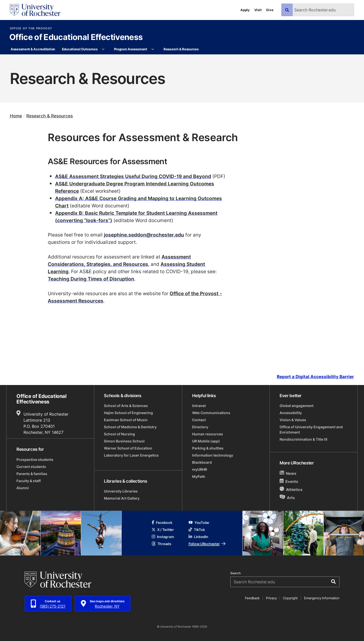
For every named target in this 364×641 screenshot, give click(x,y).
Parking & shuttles (208, 448)
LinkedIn (198, 537)
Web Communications (211, 413)
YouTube (199, 522)
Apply (245, 10)
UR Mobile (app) (206, 441)
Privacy (271, 598)
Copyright (290, 598)
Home (16, 116)
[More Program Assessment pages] (153, 49)
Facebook (162, 522)
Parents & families (32, 474)
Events (289, 481)
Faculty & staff (29, 481)
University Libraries (121, 491)
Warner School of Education (128, 448)
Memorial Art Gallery (122, 498)
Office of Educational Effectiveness (76, 37)
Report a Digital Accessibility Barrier (315, 377)
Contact (199, 420)
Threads (162, 544)
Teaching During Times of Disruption (91, 279)
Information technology (213, 455)
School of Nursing (119, 434)
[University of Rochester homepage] (35, 10)
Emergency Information (322, 598)
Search (235, 573)
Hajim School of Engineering (128, 413)
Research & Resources (181, 49)
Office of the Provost (31, 28)
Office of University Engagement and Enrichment (311, 430)
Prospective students (35, 460)
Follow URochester (207, 544)
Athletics (291, 489)
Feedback (252, 598)
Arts (287, 497)
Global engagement (297, 406)
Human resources (208, 434)
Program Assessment (131, 49)
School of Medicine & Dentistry (130, 427)
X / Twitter (163, 530)
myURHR (200, 469)
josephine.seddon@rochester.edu (144, 235)
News (288, 473)
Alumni (23, 488)
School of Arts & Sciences (126, 406)
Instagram (163, 537)
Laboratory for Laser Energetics (131, 455)
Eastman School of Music (126, 420)
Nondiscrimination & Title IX (304, 439)
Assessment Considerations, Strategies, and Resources (119, 260)
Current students (31, 467)
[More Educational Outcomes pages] (103, 49)
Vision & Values (293, 420)
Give (270, 10)
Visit (258, 10)
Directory (200, 427)
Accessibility (291, 413)
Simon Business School (124, 441)
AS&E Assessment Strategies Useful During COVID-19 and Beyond (133, 176)
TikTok (197, 530)
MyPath (199, 476)
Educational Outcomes (80, 49)
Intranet (199, 406)
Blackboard (202, 462)
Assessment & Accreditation (33, 49)
